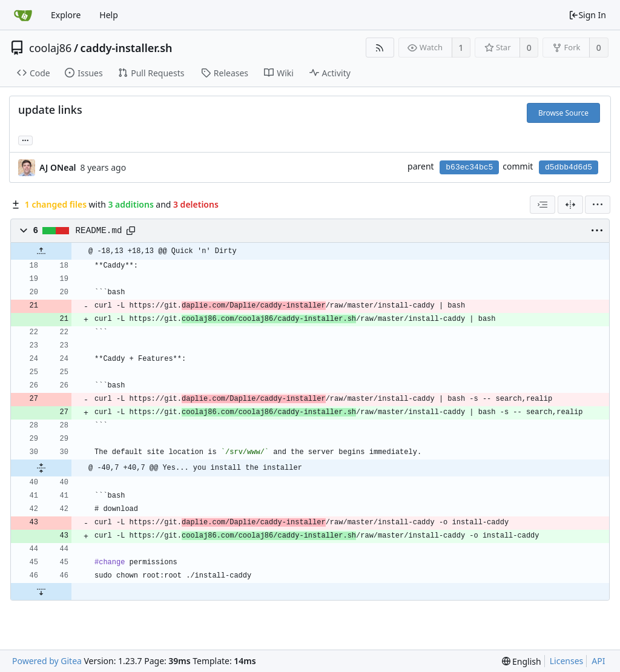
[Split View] (570, 205)
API (598, 661)
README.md (99, 231)
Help (109, 15)
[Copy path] (131, 231)
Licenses (567, 661)
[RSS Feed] (380, 48)
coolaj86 (50, 48)
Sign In (587, 15)
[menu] (598, 205)
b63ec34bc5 (469, 167)
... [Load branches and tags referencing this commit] (25, 140)
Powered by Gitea (47, 661)
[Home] (23, 15)
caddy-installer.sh (127, 48)
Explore (66, 15)
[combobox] (542, 205)
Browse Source (563, 113)
